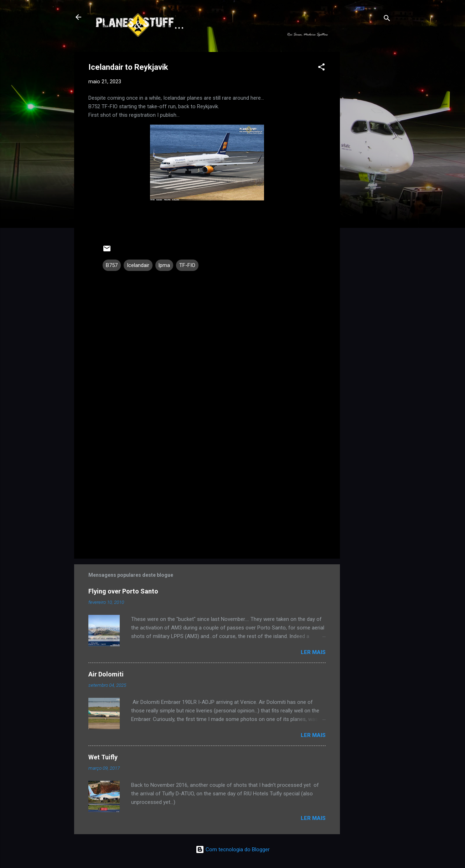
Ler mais (313, 652)
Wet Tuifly (103, 757)
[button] (321, 68)
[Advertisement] (368, 159)
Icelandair (138, 265)
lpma (164, 265)
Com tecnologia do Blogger (233, 849)
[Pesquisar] (387, 19)
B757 (112, 265)
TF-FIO (187, 265)
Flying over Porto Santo (123, 591)
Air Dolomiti (106, 674)
